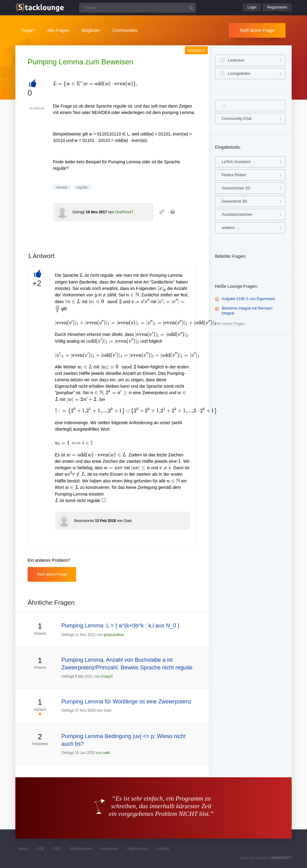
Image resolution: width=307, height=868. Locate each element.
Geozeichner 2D (236, 188)
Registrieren (277, 7)
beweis (62, 187)
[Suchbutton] (191, 8)
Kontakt (163, 849)
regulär (82, 187)
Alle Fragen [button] (58, 30)
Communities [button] (125, 30)
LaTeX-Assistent (236, 162)
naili (106, 753)
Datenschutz (137, 849)
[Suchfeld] (138, 8)
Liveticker (236, 60)
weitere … (231, 228)
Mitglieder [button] (91, 30)
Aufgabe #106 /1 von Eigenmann (249, 299)
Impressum (109, 849)
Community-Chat (237, 118)
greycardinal (113, 635)
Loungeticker (239, 73)
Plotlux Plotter (234, 175)
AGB (40, 849)
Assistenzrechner (237, 214)
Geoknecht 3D (234, 201)
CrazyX (107, 676)
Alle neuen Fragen (230, 324)
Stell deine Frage (257, 30)
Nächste (196, 51)
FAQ (56, 849)
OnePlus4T (124, 212)
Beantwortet (84, 521)
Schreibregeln (80, 849)
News (23, 849)
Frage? (28, 30)
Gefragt (79, 212)
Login (252, 7)
